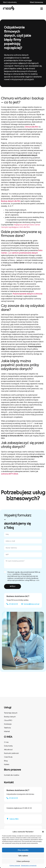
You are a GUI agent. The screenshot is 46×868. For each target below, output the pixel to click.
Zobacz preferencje (23, 861)
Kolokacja (8, 724)
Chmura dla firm (32, 127)
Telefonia (7, 728)
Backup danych (10, 717)
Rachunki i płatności (11, 753)
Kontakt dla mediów (12, 775)
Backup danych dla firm (11, 201)
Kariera (7, 765)
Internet (7, 732)
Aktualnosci (8, 750)
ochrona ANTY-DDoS (10, 474)
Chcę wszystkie (23, 850)
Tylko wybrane (23, 856)
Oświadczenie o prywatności (29, 866)
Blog (6, 761)
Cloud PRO (8, 720)
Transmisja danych (11, 713)
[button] (43, 832)
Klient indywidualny (10, 2)
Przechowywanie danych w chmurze (27, 294)
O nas (6, 742)
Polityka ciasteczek (15, 866)
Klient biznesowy (36, 2)
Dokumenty (8, 746)
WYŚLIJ (13, 586)
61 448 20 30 (27, 808)
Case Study (8, 757)
